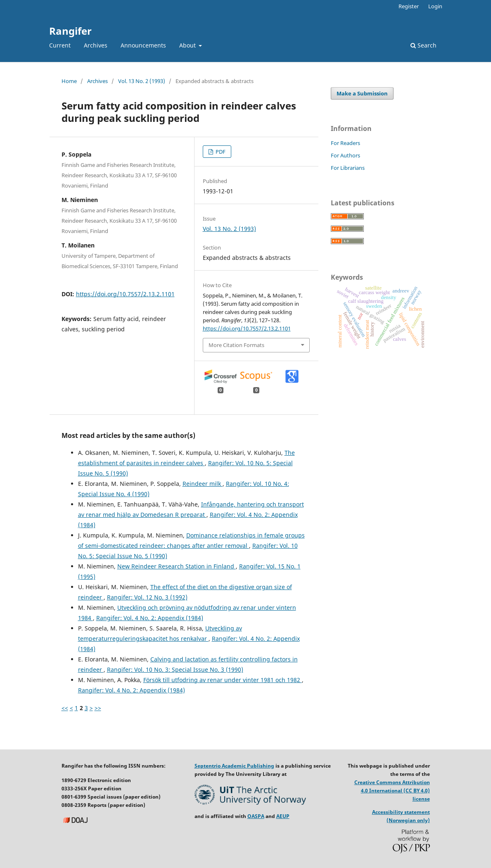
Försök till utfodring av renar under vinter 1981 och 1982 (223, 680)
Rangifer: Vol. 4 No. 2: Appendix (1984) (150, 618)
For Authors (345, 155)
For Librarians (348, 168)
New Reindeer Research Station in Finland (177, 566)
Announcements (143, 45)
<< (65, 708)
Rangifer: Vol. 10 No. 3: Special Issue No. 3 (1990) (175, 669)
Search (423, 45)
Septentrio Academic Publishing (234, 766)
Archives (96, 45)
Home (69, 81)
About (188, 45)
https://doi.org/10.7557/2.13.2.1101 (125, 294)
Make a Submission (362, 93)
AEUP (283, 816)
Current (60, 45)
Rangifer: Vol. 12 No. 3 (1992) (147, 597)
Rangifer (70, 31)
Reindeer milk (203, 484)
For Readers (345, 143)
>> (98, 708)
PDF (220, 152)
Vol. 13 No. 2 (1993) (142, 81)
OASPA (256, 816)
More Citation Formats (236, 345)
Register (409, 6)
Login (435, 6)
